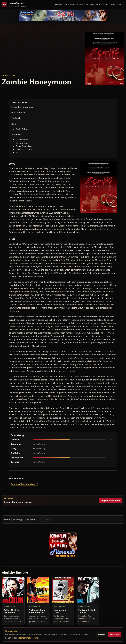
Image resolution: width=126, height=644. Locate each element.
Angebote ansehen (110, 501)
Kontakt (121, 4)
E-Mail (49, 519)
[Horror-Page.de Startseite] (15, 5)
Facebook (31, 519)
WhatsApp (18, 519)
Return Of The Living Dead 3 (25, 484)
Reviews (59, 4)
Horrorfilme (69, 4)
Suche (113, 4)
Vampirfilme (95, 4)
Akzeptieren (115, 635)
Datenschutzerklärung (28, 638)
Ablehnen (101, 635)
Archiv (105, 4)
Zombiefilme (82, 4)
